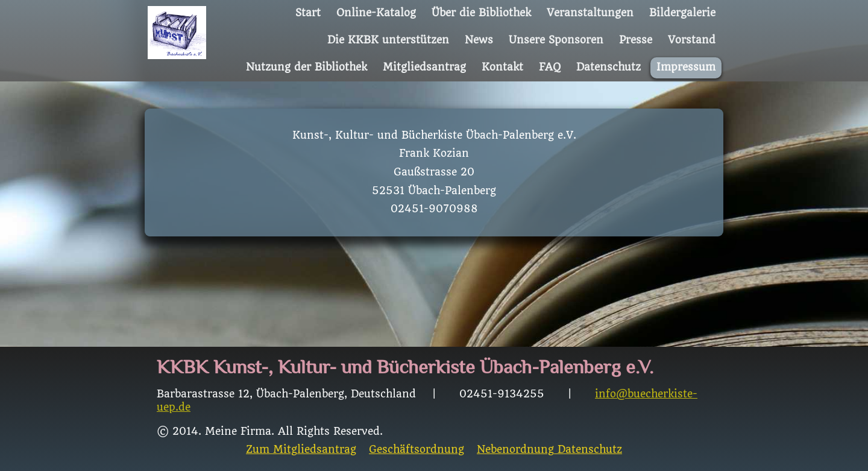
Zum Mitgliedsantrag (301, 450)
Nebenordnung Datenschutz (549, 450)
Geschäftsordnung (417, 450)
